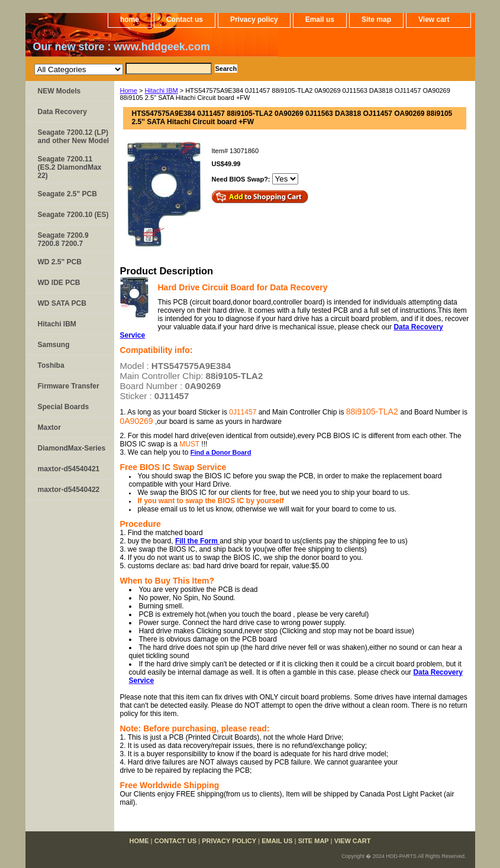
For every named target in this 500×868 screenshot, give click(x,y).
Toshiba (51, 365)
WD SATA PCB (62, 303)
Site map (376, 20)
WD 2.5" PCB (60, 262)
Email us (320, 20)
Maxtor (49, 427)
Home (129, 90)
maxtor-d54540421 (69, 469)
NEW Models (59, 91)
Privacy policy (254, 20)
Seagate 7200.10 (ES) (73, 215)
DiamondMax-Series (72, 448)
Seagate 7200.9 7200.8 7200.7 (63, 239)
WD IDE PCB (59, 283)
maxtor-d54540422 (69, 490)
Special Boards (64, 407)
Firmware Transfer (69, 386)
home (130, 20)
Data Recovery (62, 112)
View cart (434, 20)
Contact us (185, 20)
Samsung (54, 345)
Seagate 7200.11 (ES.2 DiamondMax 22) (70, 167)
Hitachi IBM (161, 90)
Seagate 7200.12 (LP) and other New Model (74, 137)
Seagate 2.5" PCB (67, 194)
